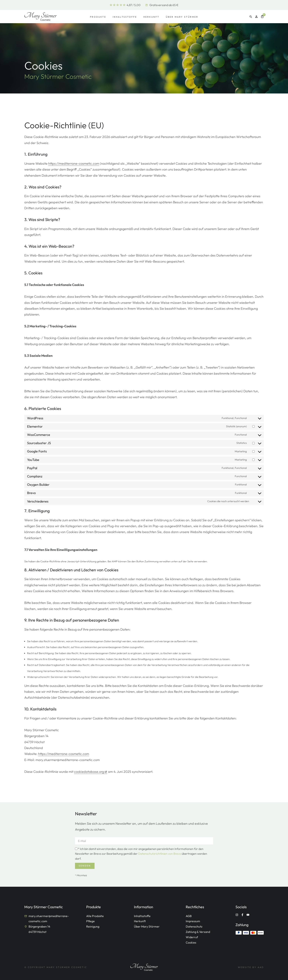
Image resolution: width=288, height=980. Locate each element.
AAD (261, 967)
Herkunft (151, 17)
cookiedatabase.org (89, 772)
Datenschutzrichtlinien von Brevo (160, 854)
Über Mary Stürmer (182, 17)
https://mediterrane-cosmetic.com (74, 163)
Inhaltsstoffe (125, 17)
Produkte (98, 17)
